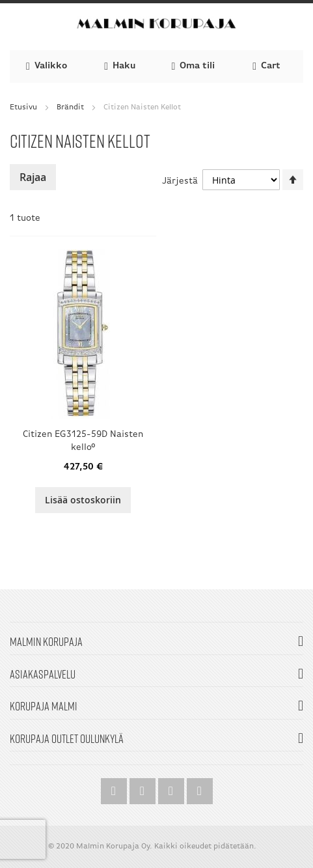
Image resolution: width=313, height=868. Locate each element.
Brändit (70, 107)
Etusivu (23, 107)
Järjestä (180, 181)
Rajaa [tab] (33, 177)
